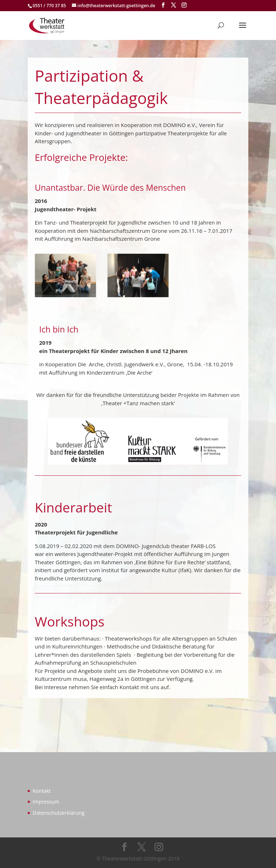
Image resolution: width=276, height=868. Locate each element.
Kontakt (42, 791)
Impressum (46, 802)
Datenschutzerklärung (59, 813)
